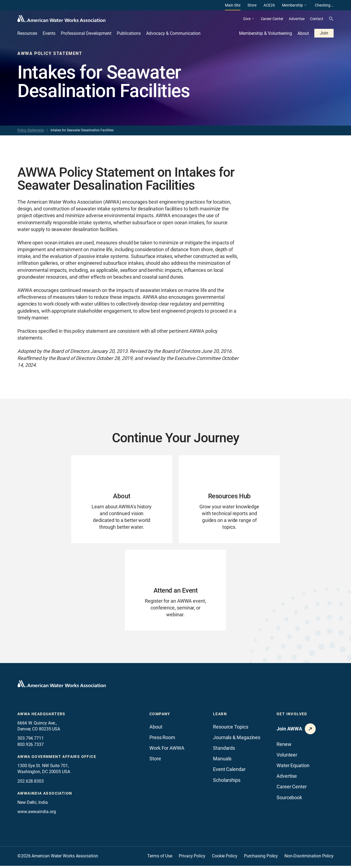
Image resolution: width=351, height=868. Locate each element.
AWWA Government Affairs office (57, 759)
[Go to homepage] (62, 686)
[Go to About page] (122, 500)
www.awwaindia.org (37, 814)
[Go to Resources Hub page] (229, 500)
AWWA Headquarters (41, 716)
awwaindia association (45, 795)
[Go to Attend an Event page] (175, 592)
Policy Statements (31, 130)
